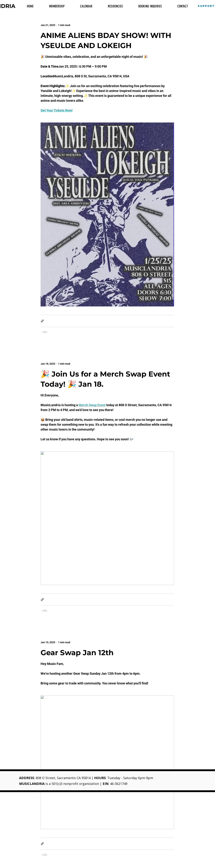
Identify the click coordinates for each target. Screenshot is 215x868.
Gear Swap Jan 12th (77, 653)
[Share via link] (42, 321)
